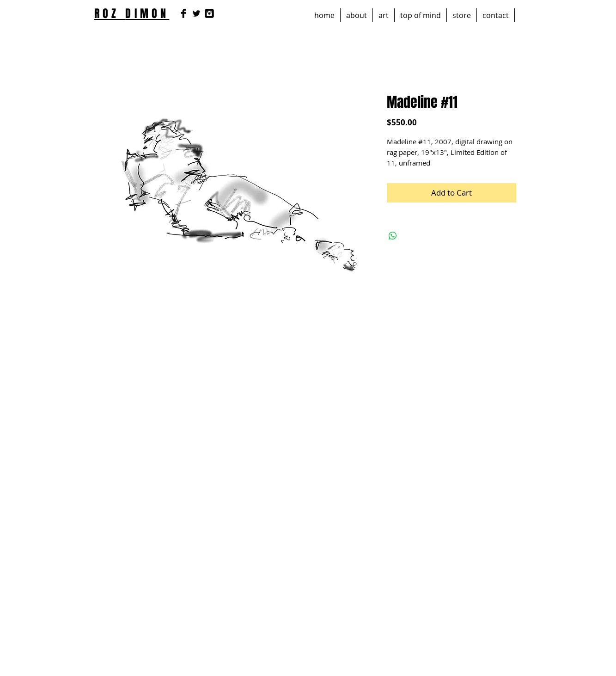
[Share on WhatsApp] (393, 236)
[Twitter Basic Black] (196, 13)
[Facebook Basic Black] (183, 13)
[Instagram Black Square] (209, 13)
